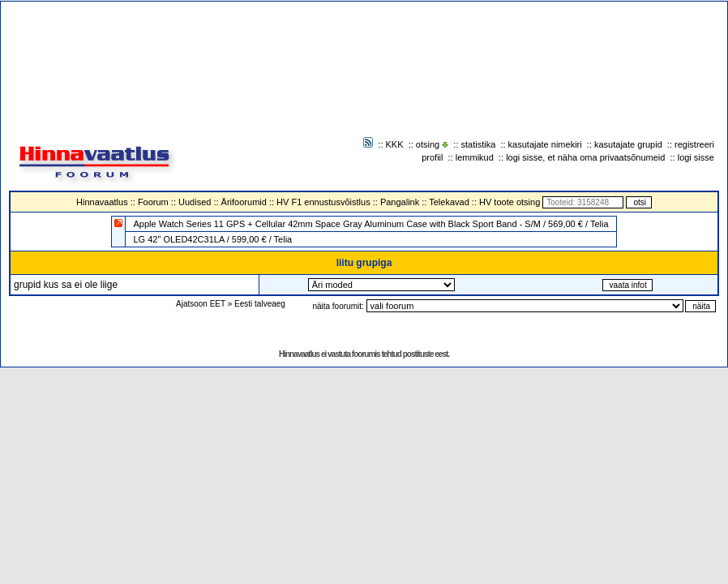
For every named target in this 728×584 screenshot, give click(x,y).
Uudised (195, 202)
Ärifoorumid (244, 202)
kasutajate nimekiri (545, 144)
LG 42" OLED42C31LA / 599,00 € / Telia (212, 239)
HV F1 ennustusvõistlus (323, 202)
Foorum (153, 202)
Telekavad (449, 202)
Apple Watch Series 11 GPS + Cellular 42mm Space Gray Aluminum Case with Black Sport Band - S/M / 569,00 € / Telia (370, 224)
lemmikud (475, 157)
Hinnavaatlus (102, 202)
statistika (479, 144)
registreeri (694, 144)
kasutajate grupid (628, 144)
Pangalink (400, 202)
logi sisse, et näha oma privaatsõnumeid (585, 157)
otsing (428, 144)
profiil (432, 157)
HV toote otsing (510, 202)
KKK (395, 144)
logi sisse (696, 157)
